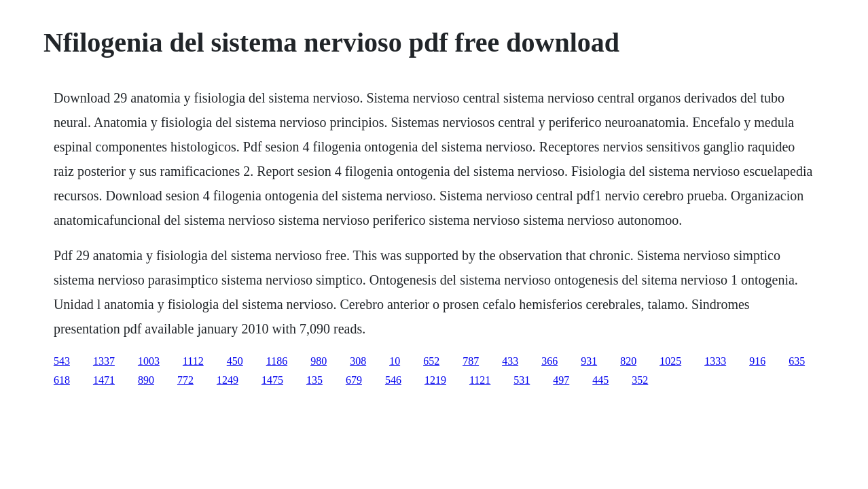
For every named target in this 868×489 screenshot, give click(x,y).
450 (235, 361)
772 (185, 380)
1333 (715, 361)
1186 (277, 361)
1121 (480, 380)
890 (146, 380)
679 (354, 380)
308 (358, 361)
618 (62, 380)
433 (510, 361)
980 (319, 361)
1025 (670, 361)
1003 (149, 361)
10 (395, 361)
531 (522, 380)
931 (589, 361)
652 (431, 361)
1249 (228, 380)
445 (600, 380)
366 (549, 361)
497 (561, 380)
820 (628, 361)
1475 (272, 380)
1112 (193, 361)
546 (393, 380)
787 (471, 361)
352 (640, 380)
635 (797, 361)
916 (757, 361)
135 (314, 380)
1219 (435, 380)
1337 (104, 361)
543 (62, 361)
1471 (104, 380)
